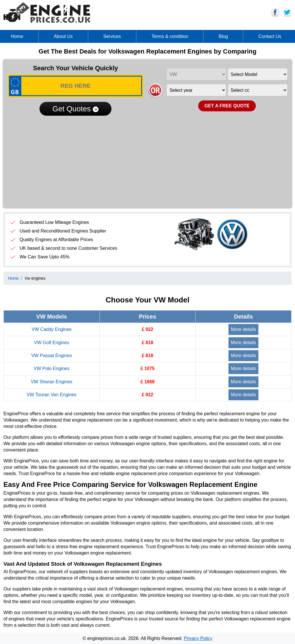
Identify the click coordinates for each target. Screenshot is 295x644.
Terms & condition (170, 36)
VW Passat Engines (51, 356)
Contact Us (270, 36)
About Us (63, 36)
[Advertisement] (147, 160)
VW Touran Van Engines (52, 395)
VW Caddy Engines (52, 329)
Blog (223, 36)
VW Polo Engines (52, 368)
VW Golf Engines (52, 343)
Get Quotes (75, 109)
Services (112, 36)
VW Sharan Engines (52, 382)
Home (17, 36)
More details (243, 329)
